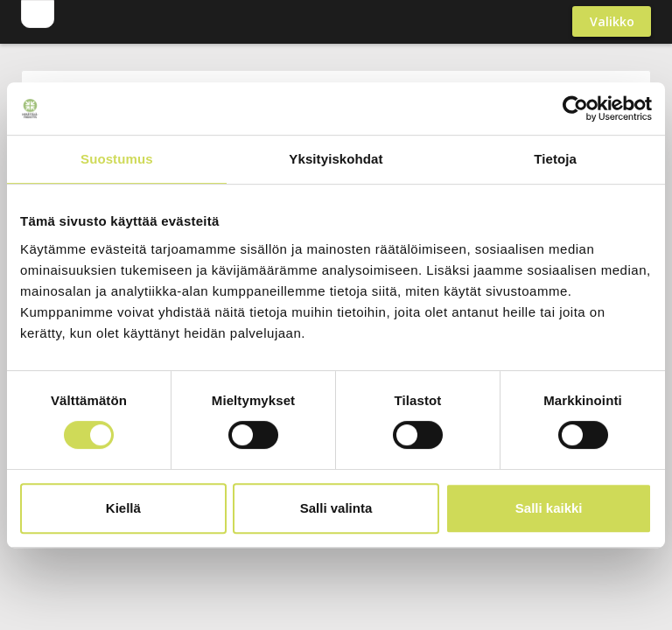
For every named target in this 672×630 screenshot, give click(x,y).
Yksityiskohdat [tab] (336, 159)
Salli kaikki (549, 508)
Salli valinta (336, 508)
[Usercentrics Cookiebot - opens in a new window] (575, 108)
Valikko (612, 21)
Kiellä (123, 508)
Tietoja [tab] (555, 159)
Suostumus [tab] (117, 159)
